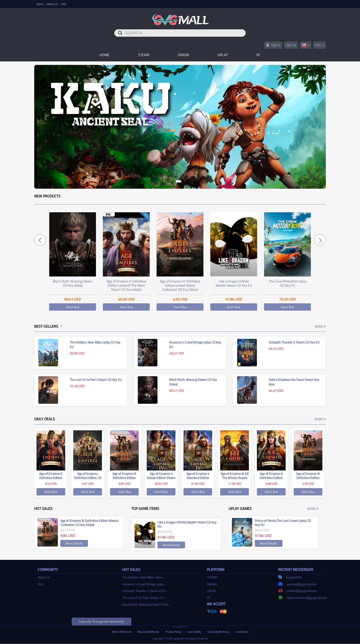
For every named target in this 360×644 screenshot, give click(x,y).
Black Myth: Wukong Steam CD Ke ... (147, 604)
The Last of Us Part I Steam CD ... (145, 598)
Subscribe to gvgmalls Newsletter (101, 622)
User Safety (195, 632)
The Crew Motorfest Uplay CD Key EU (288, 283)
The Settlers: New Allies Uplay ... (144, 577)
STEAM (144, 55)
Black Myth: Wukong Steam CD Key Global (73, 283)
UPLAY (223, 55)
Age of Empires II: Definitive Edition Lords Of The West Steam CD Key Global (126, 286)
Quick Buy (73, 307)
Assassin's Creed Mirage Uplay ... (145, 584)
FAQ (64, 4)
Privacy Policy (174, 632)
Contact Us (242, 632)
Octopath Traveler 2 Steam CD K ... (145, 591)
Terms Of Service (122, 632)
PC (259, 55)
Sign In (273, 45)
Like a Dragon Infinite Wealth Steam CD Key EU (234, 283)
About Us (53, 4)
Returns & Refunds (149, 632)
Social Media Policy (219, 632)
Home (40, 4)
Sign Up (291, 45)
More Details (74, 543)
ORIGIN (183, 55)
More (320, 327)
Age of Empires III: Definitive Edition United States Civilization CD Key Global (180, 286)
